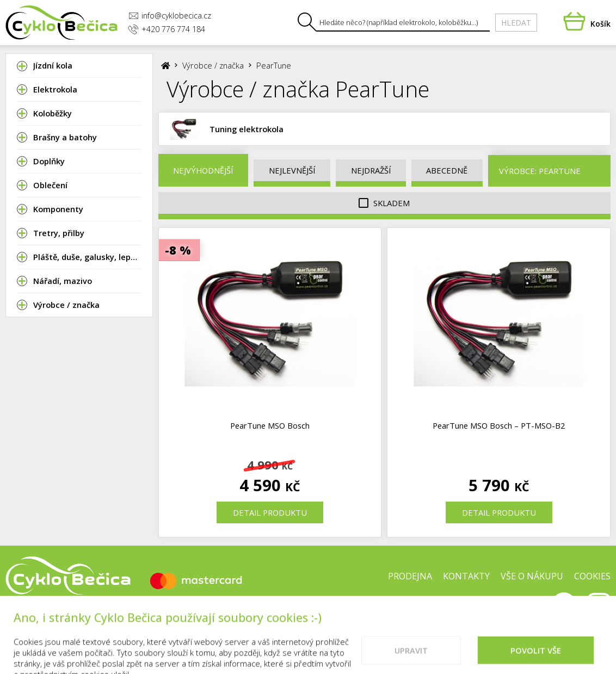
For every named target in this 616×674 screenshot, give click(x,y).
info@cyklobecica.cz (170, 16)
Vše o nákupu (532, 576)
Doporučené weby (498, 611)
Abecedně (447, 170)
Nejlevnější (292, 170)
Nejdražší (371, 170)
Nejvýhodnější (203, 170)
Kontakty (466, 576)
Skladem (384, 203)
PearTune (274, 65)
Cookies (592, 576)
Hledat (516, 23)
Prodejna (410, 576)
